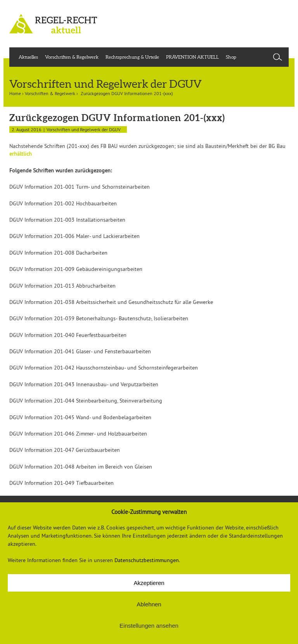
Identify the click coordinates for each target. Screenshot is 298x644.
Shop (231, 57)
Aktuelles (28, 57)
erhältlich (21, 154)
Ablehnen (149, 604)
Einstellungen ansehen (149, 626)
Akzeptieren (149, 583)
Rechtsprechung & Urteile (132, 57)
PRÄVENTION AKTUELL (192, 57)
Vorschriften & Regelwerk (72, 57)
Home (15, 93)
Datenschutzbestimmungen (147, 560)
